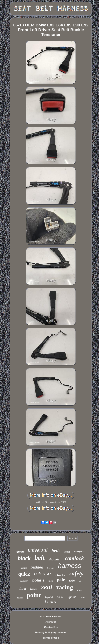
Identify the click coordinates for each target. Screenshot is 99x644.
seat (47, 587)
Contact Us (51, 627)
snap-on (80, 551)
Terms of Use (51, 638)
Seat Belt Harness (51, 617)
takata (24, 568)
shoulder (55, 559)
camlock (74, 558)
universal (38, 550)
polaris (38, 580)
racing (64, 587)
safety (77, 573)
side (72, 580)
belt (40, 558)
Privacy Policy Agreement (51, 632)
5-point (71, 597)
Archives (51, 622)
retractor (60, 575)
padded (37, 567)
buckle (20, 598)
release (42, 574)
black (24, 558)
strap (51, 567)
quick (24, 574)
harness (70, 566)
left (80, 581)
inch (51, 581)
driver (67, 552)
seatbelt (24, 581)
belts (56, 551)
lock (23, 589)
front (51, 602)
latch (60, 597)
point (34, 595)
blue (34, 588)
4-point (49, 597)
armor (80, 590)
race (82, 597)
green (20, 551)
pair (61, 580)
